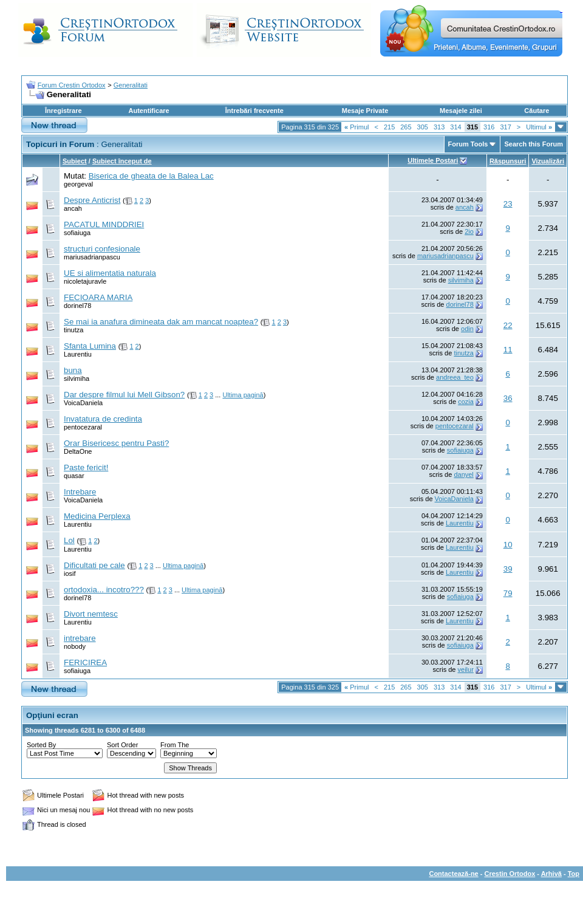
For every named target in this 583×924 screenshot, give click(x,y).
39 (508, 569)
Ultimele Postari (433, 160)
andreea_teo (455, 377)
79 (508, 593)
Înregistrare (63, 111)
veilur (466, 669)
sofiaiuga (77, 233)
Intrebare (80, 492)
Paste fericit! (86, 467)
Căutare (537, 111)
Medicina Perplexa (97, 516)
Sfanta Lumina (90, 346)
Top (574, 874)
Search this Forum (534, 144)
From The (175, 745)
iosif (70, 573)
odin (467, 329)
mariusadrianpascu (92, 257)
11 (508, 350)
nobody (75, 646)
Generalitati (131, 85)
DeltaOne (78, 451)
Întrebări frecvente (254, 111)
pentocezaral (83, 427)
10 (508, 545)
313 (439, 127)
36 (508, 398)
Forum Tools (468, 144)
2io (469, 231)
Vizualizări (548, 161)
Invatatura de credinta (103, 419)
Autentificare (148, 111)
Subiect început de (122, 161)
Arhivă (551, 874)
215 (389, 127)
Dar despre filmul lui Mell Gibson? (124, 395)
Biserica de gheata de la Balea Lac (151, 176)
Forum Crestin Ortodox (72, 85)
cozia (466, 402)
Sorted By (41, 745)
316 (489, 127)
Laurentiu (78, 354)
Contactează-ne (453, 874)
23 (508, 204)
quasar (74, 476)
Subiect (75, 161)
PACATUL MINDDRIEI (104, 224)
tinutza (73, 330)
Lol (69, 540)
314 (455, 127)
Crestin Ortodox (510, 874)
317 (505, 127)
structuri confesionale (102, 249)
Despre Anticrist (92, 200)
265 (406, 127)
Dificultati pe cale (94, 565)
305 (423, 127)
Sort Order (122, 745)
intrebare (80, 638)
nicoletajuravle (85, 281)
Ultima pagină (243, 395)
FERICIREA (85, 662)
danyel (463, 474)
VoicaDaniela (83, 403)
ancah (73, 208)
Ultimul (539, 127)
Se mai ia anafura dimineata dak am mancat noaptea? (161, 322)
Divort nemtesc (91, 614)
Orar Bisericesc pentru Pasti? (116, 443)
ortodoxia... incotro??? (104, 590)
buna (73, 370)
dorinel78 (77, 306)
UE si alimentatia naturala (110, 273)
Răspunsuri (508, 161)
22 (508, 325)
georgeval (78, 184)
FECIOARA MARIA (98, 297)
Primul (356, 127)
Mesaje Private (365, 111)
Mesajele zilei (461, 111)
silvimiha (461, 280)
